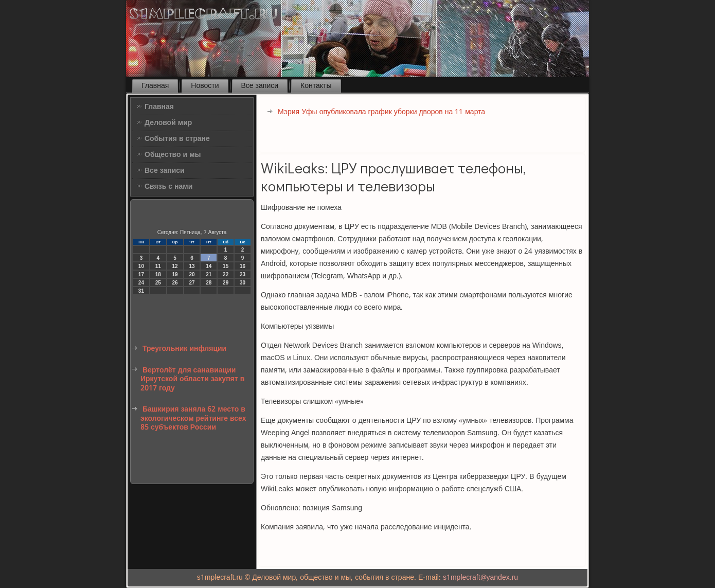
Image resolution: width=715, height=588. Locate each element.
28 (209, 283)
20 (192, 274)
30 (243, 283)
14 (209, 266)
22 (226, 274)
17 (141, 274)
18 (158, 274)
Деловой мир (168, 123)
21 (209, 274)
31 (141, 291)
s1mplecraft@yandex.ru (480, 578)
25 (158, 283)
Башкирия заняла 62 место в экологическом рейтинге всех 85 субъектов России (193, 418)
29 (226, 283)
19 (175, 274)
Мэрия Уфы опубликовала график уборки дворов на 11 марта (381, 112)
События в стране (177, 139)
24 (141, 283)
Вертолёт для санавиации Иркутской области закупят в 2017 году (192, 379)
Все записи (260, 86)
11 (158, 266)
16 (243, 266)
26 (175, 283)
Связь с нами (168, 187)
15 (226, 266)
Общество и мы (173, 155)
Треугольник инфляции (184, 349)
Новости (205, 86)
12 (175, 266)
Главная (155, 86)
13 (192, 266)
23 (243, 274)
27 (192, 283)
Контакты (316, 86)
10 (141, 266)
